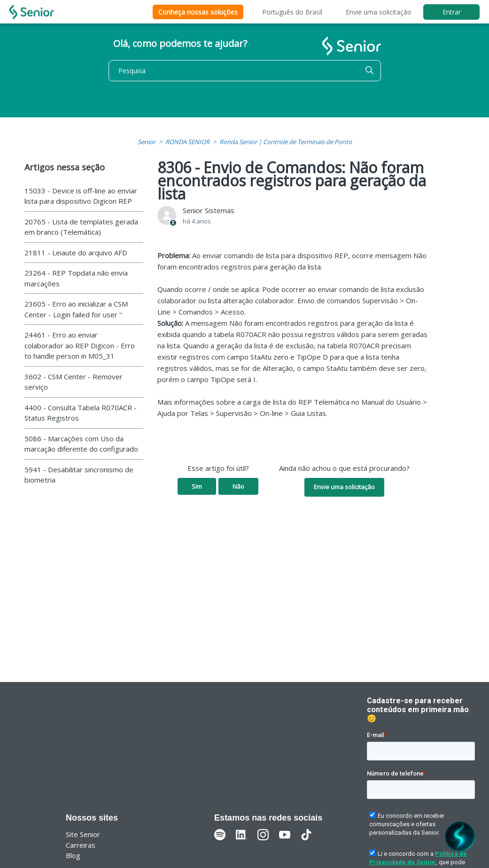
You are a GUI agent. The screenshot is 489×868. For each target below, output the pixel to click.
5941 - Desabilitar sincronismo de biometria (79, 475)
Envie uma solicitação (379, 12)
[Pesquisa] (245, 71)
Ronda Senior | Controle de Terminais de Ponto (286, 142)
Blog (73, 855)
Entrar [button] (452, 12)
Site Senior (83, 834)
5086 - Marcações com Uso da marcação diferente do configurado (81, 444)
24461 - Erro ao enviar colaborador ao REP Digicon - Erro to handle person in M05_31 (80, 345)
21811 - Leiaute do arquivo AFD (76, 253)
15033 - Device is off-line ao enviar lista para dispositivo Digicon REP (81, 196)
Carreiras (81, 845)
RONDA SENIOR (187, 142)
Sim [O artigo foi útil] (197, 486)
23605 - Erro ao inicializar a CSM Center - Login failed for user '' (76, 309)
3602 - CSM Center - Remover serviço (74, 382)
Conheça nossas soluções (198, 12)
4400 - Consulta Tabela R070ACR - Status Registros (81, 413)
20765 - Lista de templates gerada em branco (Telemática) (81, 227)
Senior (147, 142)
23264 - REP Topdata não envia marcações (76, 278)
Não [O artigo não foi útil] (238, 486)
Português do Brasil (292, 12)
